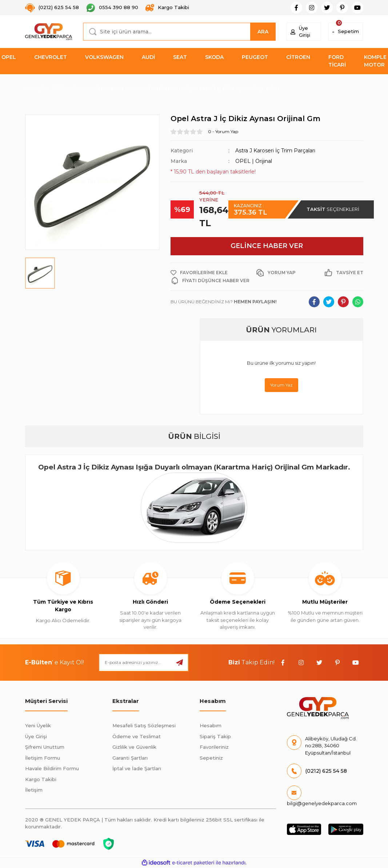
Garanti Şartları (130, 758)
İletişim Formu (43, 758)
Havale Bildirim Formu (52, 768)
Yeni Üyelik (38, 725)
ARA (263, 32)
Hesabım (211, 725)
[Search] (179, 32)
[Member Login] (304, 32)
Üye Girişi (36, 736)
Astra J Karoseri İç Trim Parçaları (275, 151)
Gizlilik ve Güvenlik (134, 747)
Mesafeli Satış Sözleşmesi (144, 725)
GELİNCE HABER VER (267, 246)
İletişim (34, 790)
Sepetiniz (211, 758)
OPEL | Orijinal (254, 161)
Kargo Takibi (41, 779)
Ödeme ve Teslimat (137, 736)
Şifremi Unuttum (45, 747)
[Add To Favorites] (199, 273)
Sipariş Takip (215, 736)
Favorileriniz (214, 747)
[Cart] (346, 32)
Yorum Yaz (281, 385)
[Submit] (180, 663)
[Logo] (49, 32)
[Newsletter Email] (144, 663)
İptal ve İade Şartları (137, 768)
